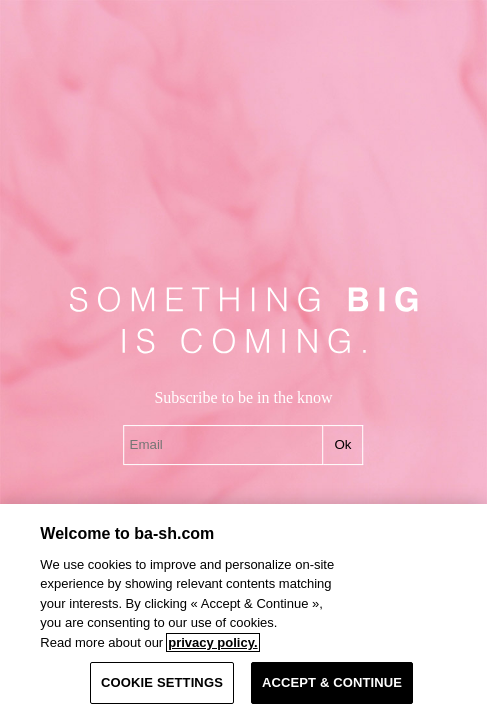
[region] (243, 612)
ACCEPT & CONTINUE (332, 682)
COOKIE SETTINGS (162, 682)
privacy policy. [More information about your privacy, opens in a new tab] (212, 642)
